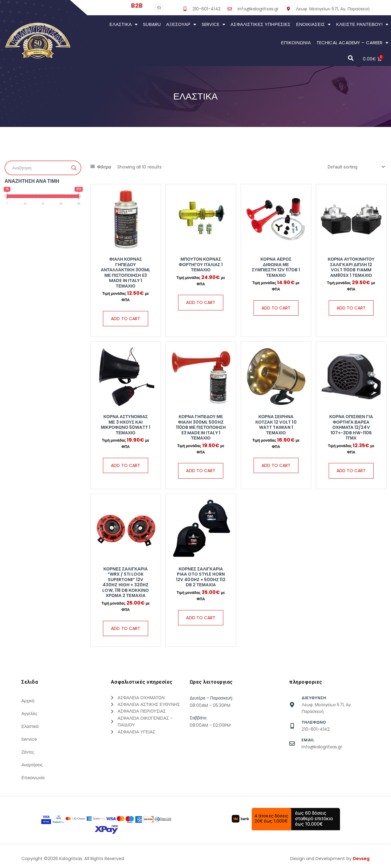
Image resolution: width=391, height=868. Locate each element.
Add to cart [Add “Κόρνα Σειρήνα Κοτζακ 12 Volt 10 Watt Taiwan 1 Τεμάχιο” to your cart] (276, 465)
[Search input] (40, 168)
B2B (137, 5)
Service (213, 25)
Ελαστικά (123, 25)
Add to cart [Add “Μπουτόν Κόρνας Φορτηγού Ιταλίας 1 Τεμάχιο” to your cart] (201, 302)
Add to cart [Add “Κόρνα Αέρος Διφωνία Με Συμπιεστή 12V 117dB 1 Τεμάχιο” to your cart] (276, 308)
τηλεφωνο (314, 722)
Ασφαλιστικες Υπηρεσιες (261, 24)
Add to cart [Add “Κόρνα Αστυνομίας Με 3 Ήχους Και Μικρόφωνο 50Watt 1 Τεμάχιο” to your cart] (126, 465)
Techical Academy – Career (352, 43)
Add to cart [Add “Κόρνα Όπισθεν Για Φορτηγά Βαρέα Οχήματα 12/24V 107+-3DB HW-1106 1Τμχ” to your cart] (351, 471)
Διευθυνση (314, 698)
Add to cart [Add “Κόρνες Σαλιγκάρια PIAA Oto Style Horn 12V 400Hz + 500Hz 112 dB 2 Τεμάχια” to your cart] (201, 618)
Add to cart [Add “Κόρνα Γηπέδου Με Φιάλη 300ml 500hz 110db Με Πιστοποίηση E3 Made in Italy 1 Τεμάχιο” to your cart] (201, 471)
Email (308, 740)
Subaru (152, 24)
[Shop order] (355, 167)
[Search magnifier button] (74, 168)
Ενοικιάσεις (313, 25)
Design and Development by (330, 859)
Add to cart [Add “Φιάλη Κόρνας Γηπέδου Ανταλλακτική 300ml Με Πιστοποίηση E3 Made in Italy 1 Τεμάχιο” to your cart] (126, 319)
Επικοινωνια (296, 43)
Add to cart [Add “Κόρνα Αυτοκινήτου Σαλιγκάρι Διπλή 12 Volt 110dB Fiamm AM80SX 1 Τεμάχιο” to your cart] (351, 308)
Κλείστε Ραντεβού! (362, 25)
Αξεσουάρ (181, 25)
